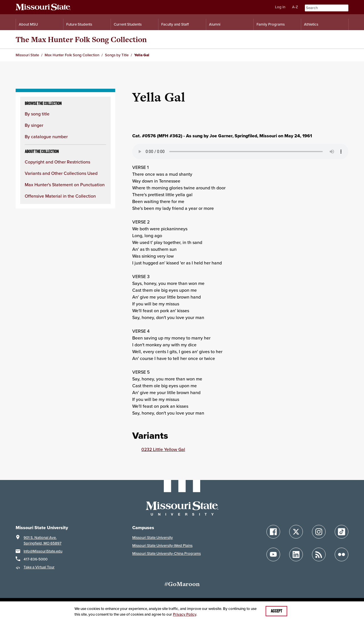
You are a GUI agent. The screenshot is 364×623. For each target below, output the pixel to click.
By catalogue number (46, 136)
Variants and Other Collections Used (61, 173)
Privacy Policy (185, 614)
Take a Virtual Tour (39, 567)
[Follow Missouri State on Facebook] (273, 532)
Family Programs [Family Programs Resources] (271, 24)
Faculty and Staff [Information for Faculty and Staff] (175, 24)
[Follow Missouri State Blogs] (319, 554)
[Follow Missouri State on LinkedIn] (296, 554)
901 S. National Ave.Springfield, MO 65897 (43, 540)
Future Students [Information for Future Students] (79, 24)
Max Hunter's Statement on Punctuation (65, 185)
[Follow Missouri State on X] (296, 532)
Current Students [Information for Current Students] (128, 24)
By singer (34, 125)
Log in (280, 7)
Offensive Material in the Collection (60, 196)
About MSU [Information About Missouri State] (28, 24)
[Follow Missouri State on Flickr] (342, 554)
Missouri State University (153, 538)
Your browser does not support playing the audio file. (240, 152)
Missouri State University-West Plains (162, 546)
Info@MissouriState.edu (43, 551)
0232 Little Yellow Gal (163, 449)
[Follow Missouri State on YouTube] (273, 554)
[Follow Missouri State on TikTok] (342, 532)
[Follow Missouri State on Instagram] (319, 532)
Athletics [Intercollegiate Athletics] (311, 24)
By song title (37, 114)
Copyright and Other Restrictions (57, 162)
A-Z (295, 7)
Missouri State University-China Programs (167, 553)
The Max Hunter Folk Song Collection (81, 39)
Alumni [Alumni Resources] (215, 24)
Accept (276, 611)
